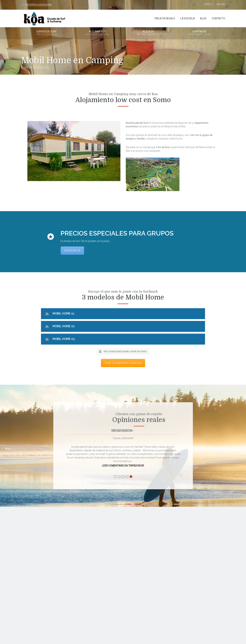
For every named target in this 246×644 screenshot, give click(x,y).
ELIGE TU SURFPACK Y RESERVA (123, 363)
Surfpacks (199, 33)
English (221, 4)
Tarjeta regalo (165, 18)
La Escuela (188, 18)
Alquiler (148, 33)
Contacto (218, 18)
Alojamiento (98, 33)
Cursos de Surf (47, 33)
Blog (203, 18)
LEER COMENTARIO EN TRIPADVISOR (123, 466)
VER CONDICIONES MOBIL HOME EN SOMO (123, 352)
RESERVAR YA (72, 251)
